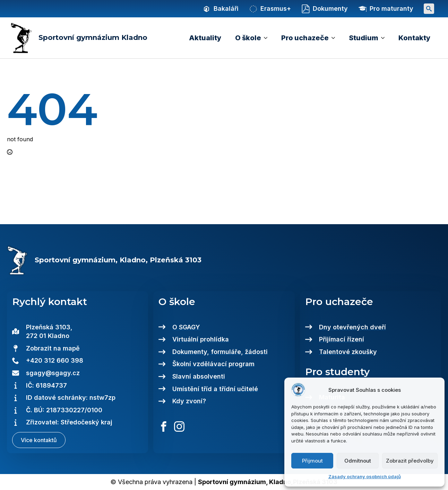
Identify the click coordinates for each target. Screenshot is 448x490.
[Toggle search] (429, 9)
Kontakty (414, 38)
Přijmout (312, 461)
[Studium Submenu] (385, 38)
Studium (364, 38)
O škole (248, 38)
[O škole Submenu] (268, 38)
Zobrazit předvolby (410, 461)
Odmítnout (358, 461)
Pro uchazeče (305, 38)
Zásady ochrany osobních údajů (365, 476)
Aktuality (205, 38)
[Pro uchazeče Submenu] (335, 38)
